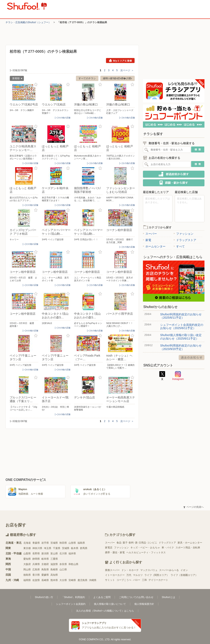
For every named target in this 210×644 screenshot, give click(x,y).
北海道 (27, 543)
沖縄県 (93, 580)
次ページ (127, 70)
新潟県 (45, 554)
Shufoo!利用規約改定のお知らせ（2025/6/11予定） (181, 316)
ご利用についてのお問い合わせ (136, 597)
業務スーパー (112, 570)
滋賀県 (54, 564)
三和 (144, 580)
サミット (110, 580)
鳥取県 (45, 570)
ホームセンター (154, 246)
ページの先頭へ (194, 507)
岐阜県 (45, 559)
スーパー (150, 234)
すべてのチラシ (87, 78)
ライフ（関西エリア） (157, 575)
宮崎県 (72, 580)
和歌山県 (73, 564)
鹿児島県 (82, 580)
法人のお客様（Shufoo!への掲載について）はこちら (105, 611)
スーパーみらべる (169, 570)
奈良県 (63, 564)
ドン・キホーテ (130, 570)
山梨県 (27, 554)
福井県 (72, 554)
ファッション (184, 234)
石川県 (63, 554)
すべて (179, 246)
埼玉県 (48, 548)
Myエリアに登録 (120, 61)
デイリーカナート (158, 580)
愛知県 (27, 559)
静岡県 (36, 559)
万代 (129, 575)
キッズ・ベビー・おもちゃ (145, 548)
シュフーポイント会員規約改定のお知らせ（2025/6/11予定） (182, 326)
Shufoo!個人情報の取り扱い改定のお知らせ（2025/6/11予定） (181, 337)
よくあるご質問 (102, 597)
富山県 (54, 554)
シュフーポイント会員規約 (71, 604)
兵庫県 (36, 564)
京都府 (45, 564)
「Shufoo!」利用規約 (73, 597)
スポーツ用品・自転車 (188, 548)
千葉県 (57, 548)
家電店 (109, 548)
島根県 (54, 570)
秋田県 (63, 543)
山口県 (63, 570)
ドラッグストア (185, 240)
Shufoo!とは (168, 597)
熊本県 (54, 580)
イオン (184, 570)
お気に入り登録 (36, 85)
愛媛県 (45, 575)
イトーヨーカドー (115, 575)
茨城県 (66, 548)
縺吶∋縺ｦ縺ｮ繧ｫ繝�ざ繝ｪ (118, 78)
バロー (137, 580)
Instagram (178, 376)
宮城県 (54, 543)
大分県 (63, 580)
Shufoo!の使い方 (44, 597)
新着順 (16, 79)
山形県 (72, 543)
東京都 (27, 548)
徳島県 (27, 575)
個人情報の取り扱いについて (110, 604)
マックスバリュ (149, 570)
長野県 (36, 554)
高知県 (54, 575)
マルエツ (138, 575)
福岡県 (27, 580)
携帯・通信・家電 (115, 552)
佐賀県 (36, 580)
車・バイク (168, 548)
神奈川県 (37, 548)
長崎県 (45, 580)
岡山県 (27, 570)
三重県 (54, 559)
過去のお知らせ (192, 357)
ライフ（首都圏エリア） (184, 575)
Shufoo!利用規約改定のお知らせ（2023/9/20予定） (181, 347)
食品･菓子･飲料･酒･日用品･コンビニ (137, 543)
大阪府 (27, 564)
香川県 (36, 575)
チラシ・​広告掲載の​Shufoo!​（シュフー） (28, 22)
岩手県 (45, 543)
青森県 (36, 543)
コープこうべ (124, 580)
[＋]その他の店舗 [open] (63, 118)
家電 (147, 240)
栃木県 (75, 548)
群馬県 (84, 548)
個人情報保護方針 (144, 604)
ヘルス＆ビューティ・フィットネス (146, 552)
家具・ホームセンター (190, 543)
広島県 (36, 570)
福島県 (81, 543)
